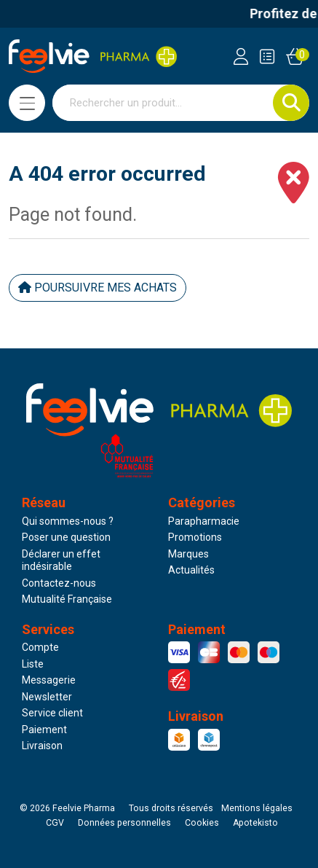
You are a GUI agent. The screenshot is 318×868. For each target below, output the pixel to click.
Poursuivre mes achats (98, 288)
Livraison (42, 746)
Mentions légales (257, 808)
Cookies (202, 823)
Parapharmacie (204, 521)
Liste (33, 664)
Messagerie (49, 680)
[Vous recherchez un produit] (163, 103)
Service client (52, 713)
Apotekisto (255, 823)
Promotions (195, 537)
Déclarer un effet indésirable (61, 560)
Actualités (191, 570)
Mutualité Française (67, 599)
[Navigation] (27, 103)
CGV (55, 823)
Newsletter (47, 697)
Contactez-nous (59, 583)
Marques (188, 554)
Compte (40, 647)
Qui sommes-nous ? (68, 521)
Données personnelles (124, 823)
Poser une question (66, 537)
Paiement (44, 730)
